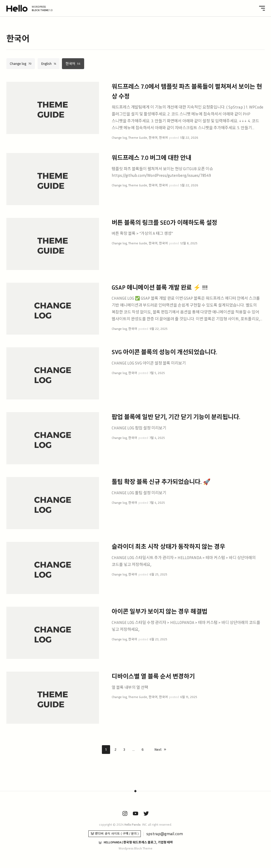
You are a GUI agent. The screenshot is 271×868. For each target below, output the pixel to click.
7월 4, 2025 (157, 438)
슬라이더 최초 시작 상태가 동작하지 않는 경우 (168, 547)
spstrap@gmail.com (165, 834)
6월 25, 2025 (158, 574)
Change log (18, 64)
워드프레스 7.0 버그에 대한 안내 (152, 158)
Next (158, 749)
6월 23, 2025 (158, 639)
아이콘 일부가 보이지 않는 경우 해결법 (159, 611)
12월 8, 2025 (189, 243)
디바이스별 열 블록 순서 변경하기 (153, 676)
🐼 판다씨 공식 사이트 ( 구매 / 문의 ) (115, 834)
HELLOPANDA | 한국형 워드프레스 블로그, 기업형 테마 (138, 842)
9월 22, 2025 (159, 329)
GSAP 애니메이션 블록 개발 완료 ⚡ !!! (160, 287)
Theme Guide (138, 138)
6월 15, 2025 (189, 697)
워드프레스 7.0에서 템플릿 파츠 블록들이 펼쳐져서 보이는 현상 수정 (187, 91)
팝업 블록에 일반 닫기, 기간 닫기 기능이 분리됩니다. (176, 417)
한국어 (70, 64)
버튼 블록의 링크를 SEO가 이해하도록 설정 (164, 222)
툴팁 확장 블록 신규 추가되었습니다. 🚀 (161, 482)
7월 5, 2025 (157, 373)
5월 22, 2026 (189, 138)
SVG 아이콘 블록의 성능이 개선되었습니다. (164, 352)
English (46, 64)
